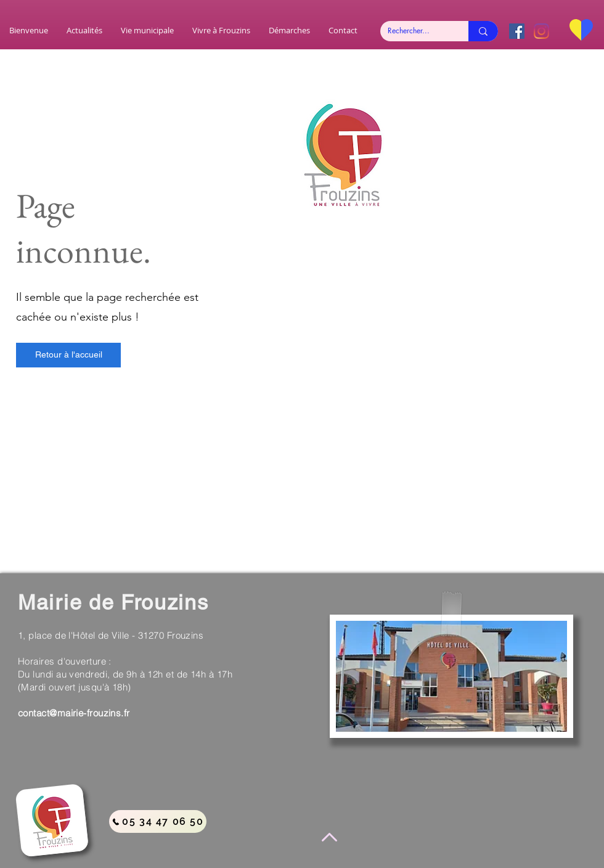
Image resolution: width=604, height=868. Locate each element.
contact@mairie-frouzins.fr (74, 713)
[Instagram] (541, 31)
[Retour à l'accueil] (68, 355)
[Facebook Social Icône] (517, 31)
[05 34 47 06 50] (158, 821)
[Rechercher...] (415, 31)
